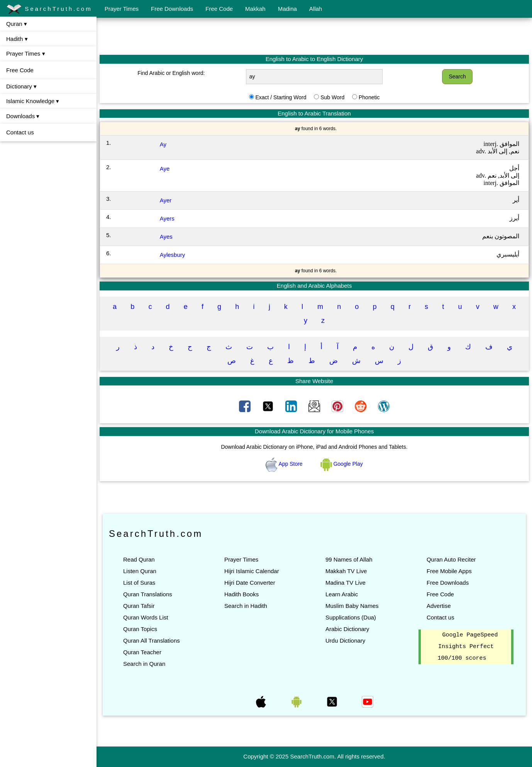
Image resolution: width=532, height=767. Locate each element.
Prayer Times (122, 9)
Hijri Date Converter (250, 583)
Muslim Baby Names (352, 606)
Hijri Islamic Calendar (252, 571)
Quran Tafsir (139, 606)
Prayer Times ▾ (26, 53)
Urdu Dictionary (345, 641)
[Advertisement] (314, 36)
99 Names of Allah (349, 559)
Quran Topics (140, 629)
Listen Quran (140, 571)
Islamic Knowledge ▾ (33, 101)
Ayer (166, 200)
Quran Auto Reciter (451, 559)
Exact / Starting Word (281, 97)
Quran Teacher (142, 652)
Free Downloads (172, 9)
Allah (316, 9)
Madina (287, 9)
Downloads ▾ (23, 116)
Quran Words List (146, 617)
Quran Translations (148, 594)
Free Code (219, 9)
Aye (165, 169)
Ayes (166, 237)
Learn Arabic (342, 594)
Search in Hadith (246, 606)
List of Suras (139, 583)
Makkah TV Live (346, 571)
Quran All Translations (152, 641)
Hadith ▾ (17, 39)
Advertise (439, 606)
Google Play (342, 464)
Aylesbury (173, 255)
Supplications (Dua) (351, 617)
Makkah (255, 9)
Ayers (167, 218)
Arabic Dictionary (347, 629)
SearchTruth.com (49, 9)
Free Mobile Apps (449, 571)
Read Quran (139, 559)
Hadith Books (241, 594)
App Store (285, 464)
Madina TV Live (346, 583)
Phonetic (369, 97)
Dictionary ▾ (21, 86)
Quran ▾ (17, 24)
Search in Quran (144, 664)
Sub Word (332, 97)
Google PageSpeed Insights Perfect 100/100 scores (468, 647)
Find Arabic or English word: (171, 73)
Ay (163, 144)
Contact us (20, 132)
